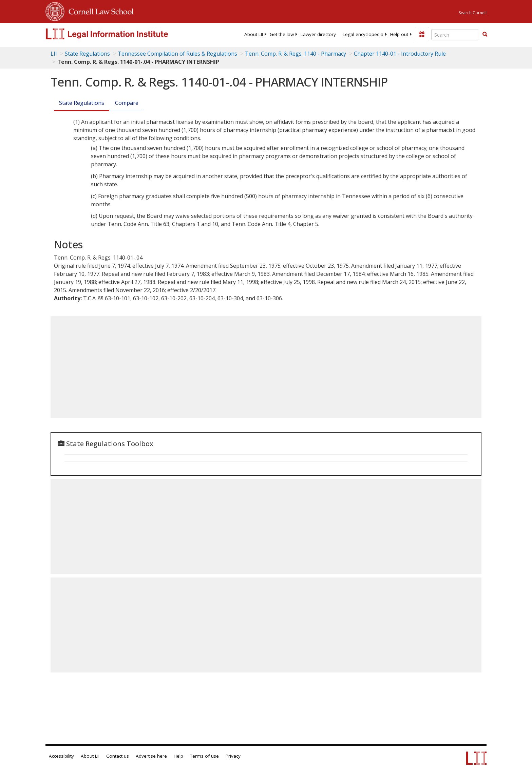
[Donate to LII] (422, 34)
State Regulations (87, 54)
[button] (485, 34)
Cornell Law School (99, 11)
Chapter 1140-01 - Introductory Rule (400, 54)
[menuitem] (254, 34)
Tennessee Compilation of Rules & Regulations (177, 54)
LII (54, 54)
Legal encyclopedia (363, 34)
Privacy (233, 756)
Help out (399, 34)
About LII (254, 34)
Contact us (118, 756)
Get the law (282, 34)
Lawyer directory (318, 34)
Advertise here (151, 756)
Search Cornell (473, 13)
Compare (127, 103)
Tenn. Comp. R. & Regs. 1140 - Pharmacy (296, 54)
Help (178, 756)
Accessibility (61, 756)
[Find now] (485, 35)
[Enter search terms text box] (455, 35)
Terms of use (204, 756)
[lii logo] (122, 34)
